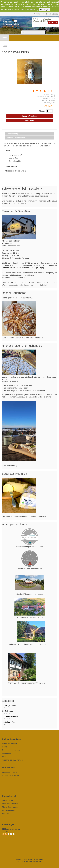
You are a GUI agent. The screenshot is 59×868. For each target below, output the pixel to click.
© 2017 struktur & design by (30, 862)
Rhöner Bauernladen (11, 775)
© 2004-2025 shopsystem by (29, 860)
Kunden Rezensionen (16, 138)
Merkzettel (30, 120)
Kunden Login (52, 14)
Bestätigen (45, 9)
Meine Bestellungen (10, 807)
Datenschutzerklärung (29, 9)
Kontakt (5, 747)
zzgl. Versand (51, 96)
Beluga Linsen (10, 705)
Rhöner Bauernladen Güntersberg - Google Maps (23, 268)
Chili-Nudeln (9, 711)
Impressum (7, 753)
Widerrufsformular (9, 744)
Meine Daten (7, 800)
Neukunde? (39, 14)
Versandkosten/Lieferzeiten (13, 760)
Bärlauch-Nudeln (11, 717)
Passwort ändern (9, 810)
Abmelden (6, 814)
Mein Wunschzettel (10, 804)
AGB (4, 757)
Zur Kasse (53, 22)
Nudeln (5, 46)
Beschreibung (13, 134)
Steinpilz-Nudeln (11, 722)
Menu (4, 38)
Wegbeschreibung (10, 772)
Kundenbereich (9, 796)
